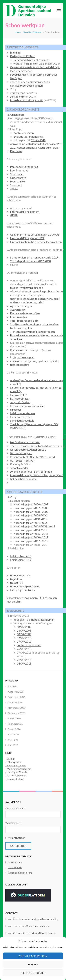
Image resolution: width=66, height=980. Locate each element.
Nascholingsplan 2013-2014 (30, 526)
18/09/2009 (24, 634)
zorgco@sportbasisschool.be (34, 926)
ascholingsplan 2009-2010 (31, 515)
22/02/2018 (24, 660)
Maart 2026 (14, 729)
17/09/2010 (24, 638)
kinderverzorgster (21, 417)
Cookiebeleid (15, 867)
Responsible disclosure (20, 873)
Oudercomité (18, 178)
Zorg (13, 497)
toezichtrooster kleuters (25, 442)
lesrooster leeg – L (21, 453)
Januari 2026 (15, 718)
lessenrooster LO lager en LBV (28, 450)
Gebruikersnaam (15, 808)
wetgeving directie (32, 288)
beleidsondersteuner (23, 413)
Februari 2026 (15, 724)
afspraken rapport (24, 357)
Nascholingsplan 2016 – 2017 (31, 537)
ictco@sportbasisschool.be (41, 933)
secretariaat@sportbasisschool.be (40, 919)
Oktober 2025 (16, 702)
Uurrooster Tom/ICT (22, 461)
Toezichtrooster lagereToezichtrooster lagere (38, 446)
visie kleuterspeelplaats (24, 321)
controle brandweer (29, 645)
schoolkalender (19, 468)
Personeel (16, 151)
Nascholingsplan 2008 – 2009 (31, 512)
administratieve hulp (22, 421)
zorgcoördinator (20, 402)
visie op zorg (17, 93)
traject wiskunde (20, 575)
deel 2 (51, 526)
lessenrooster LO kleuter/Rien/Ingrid (32, 457)
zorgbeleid (16, 97)
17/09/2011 (24, 641)
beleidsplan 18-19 (21, 560)
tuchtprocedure (20, 365)
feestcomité (17, 181)
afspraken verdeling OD (27, 350)
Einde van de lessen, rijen (25, 313)
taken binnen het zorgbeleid (27, 100)
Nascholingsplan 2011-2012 (30, 523)
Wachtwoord (13, 823)
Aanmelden (18, 846)
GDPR (14, 215)
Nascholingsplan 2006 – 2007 (31, 504)
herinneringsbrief (33, 302)
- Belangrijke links (15, 779)
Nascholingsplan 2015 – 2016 (31, 534)
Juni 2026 (13, 745)
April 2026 (14, 734)
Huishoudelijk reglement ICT (27, 238)
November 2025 (17, 708)
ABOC (14, 189)
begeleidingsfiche (42, 299)
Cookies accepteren (33, 956)
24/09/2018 (24, 663)
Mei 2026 (13, 740)
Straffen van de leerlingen (26, 324)
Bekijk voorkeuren (33, 973)
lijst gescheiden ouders (24, 479)
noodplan (19, 619)
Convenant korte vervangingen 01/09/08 (35, 235)
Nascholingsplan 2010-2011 (30, 519)
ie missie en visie (34, 64)
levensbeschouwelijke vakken (28, 406)
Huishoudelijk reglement (25, 212)
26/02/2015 (24, 649)
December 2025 (16, 713)
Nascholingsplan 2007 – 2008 (31, 508)
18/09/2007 (24, 627)
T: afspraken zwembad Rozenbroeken (32, 332)
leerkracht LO (18, 395)
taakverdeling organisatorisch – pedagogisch (37, 475)
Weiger (33, 964)
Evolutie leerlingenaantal (28, 137)
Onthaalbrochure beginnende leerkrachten (36, 242)
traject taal (17, 579)
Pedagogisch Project (22, 56)
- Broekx (10, 759)
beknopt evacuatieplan (41, 619)
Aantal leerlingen (24, 133)
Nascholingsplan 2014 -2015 (30, 530)
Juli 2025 (13, 686)
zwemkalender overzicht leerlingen (31, 472)
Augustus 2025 (16, 692)
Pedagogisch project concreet (31, 60)
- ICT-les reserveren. (16, 775)
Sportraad (16, 185)
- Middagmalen (13, 762)
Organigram (17, 115)
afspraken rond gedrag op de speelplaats (34, 361)
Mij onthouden (17, 838)
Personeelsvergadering (24, 167)
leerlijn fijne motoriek (23, 590)
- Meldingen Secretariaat (18, 769)
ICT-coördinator (20, 399)
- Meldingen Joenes (16, 765)
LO (41, 598)
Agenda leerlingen (21, 306)
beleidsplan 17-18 (21, 556)
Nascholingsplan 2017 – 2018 (31, 541)
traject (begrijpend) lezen (25, 586)
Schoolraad (17, 174)
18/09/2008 (24, 630)
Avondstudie (18, 310)
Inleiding (15, 53)
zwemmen (31, 598)
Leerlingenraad (19, 170)
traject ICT (17, 583)
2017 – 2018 (38, 140)
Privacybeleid (15, 862)
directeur (16, 410)
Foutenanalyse (19, 317)
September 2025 (17, 697)
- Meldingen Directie (16, 772)
